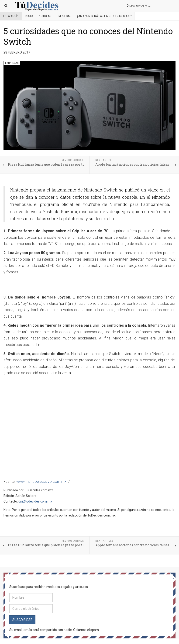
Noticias (45, 16)
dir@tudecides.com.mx (35, 501)
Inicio (29, 16)
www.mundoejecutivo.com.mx (41, 481)
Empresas (64, 16)
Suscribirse (22, 620)
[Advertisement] (58, 285)
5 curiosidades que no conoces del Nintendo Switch (88, 36)
